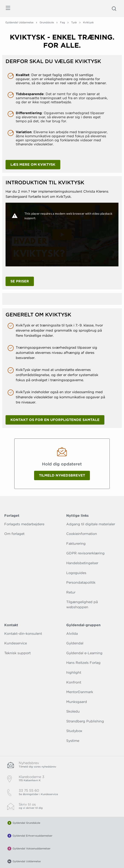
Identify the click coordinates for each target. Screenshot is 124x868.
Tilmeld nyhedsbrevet (62, 475)
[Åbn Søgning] (114, 9)
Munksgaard (77, 702)
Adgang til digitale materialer (91, 524)
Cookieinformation (82, 534)
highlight (74, 672)
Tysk (74, 22)
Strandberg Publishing (85, 721)
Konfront (74, 682)
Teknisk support (17, 653)
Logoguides (76, 573)
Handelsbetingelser (82, 563)
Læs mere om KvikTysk (33, 165)
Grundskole (47, 22)
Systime (73, 741)
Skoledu (73, 711)
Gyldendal (75, 643)
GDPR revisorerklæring (85, 553)
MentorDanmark (80, 692)
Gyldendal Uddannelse (19, 22)
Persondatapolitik (81, 582)
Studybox (74, 731)
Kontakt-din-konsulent (23, 634)
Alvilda (72, 634)
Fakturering (76, 544)
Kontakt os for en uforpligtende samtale (55, 420)
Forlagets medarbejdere (24, 524)
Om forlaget (14, 534)
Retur (71, 592)
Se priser (20, 281)
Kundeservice (16, 643)
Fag (63, 22)
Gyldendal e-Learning (84, 653)
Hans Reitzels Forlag (83, 663)
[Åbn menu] (8, 9)
